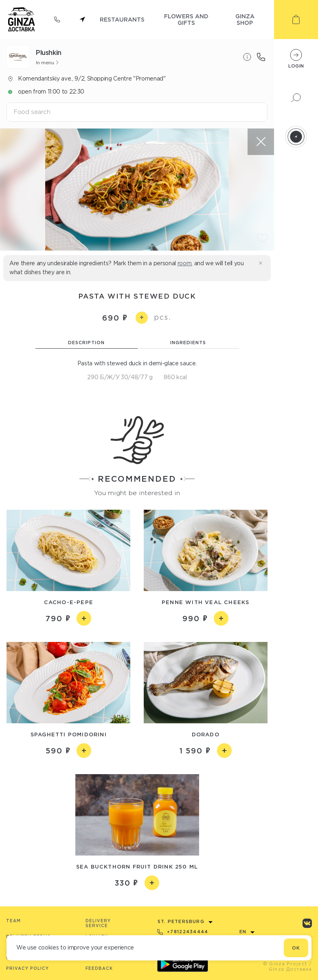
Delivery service (98, 923)
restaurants (122, 19)
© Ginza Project (285, 964)
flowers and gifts (186, 19)
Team (13, 921)
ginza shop (245, 19)
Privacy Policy (27, 968)
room (185, 263)
